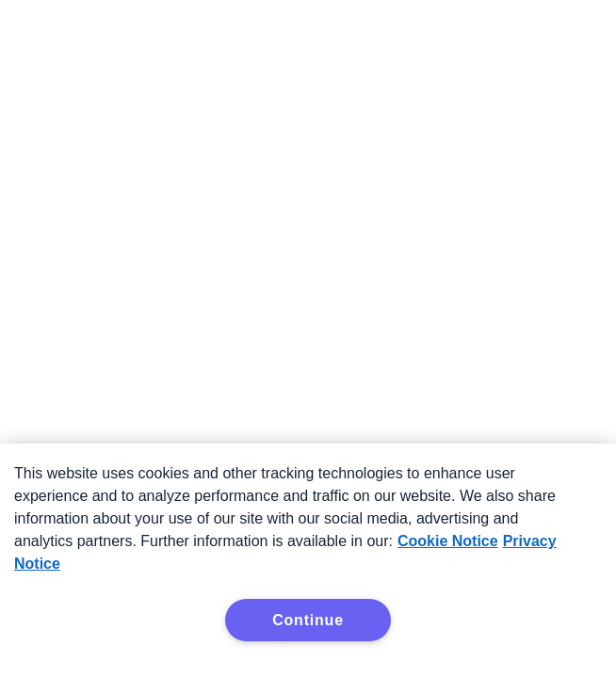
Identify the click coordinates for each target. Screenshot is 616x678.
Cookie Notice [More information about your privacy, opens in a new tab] (448, 541)
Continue (308, 620)
